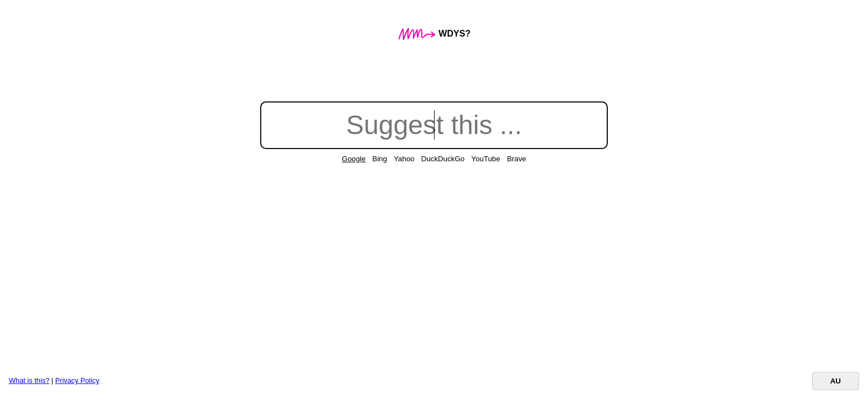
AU (836, 381)
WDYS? (434, 34)
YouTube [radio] (485, 159)
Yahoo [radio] (404, 159)
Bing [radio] (380, 159)
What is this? (29, 380)
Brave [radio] (517, 159)
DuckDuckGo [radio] (443, 159)
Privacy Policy (77, 380)
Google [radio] (354, 159)
